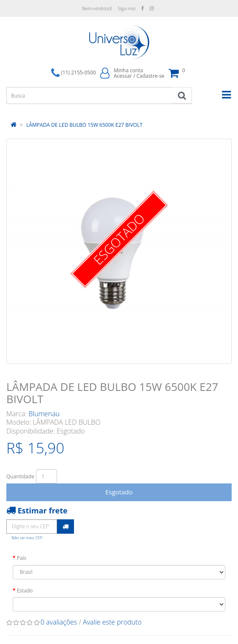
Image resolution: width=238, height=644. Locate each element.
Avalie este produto (112, 622)
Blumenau (44, 414)
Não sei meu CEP (27, 538)
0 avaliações (59, 622)
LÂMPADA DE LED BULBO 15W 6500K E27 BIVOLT (84, 125)
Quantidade (20, 476)
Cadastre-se (150, 76)
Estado (25, 591)
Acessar (123, 76)
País (22, 558)
